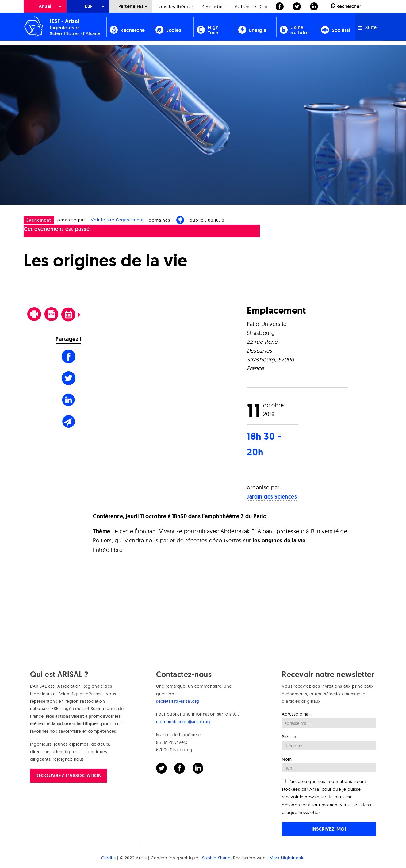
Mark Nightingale (287, 858)
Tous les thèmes (175, 6)
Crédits (108, 858)
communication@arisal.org (183, 722)
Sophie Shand (216, 858)
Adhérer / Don (251, 6)
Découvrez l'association (68, 776)
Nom (287, 759)
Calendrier (214, 6)
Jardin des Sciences (272, 497)
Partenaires (131, 6)
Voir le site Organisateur (117, 220)
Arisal (45, 6)
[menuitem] (45, 6)
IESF (88, 6)
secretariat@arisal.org (178, 701)
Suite (368, 27)
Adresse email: (297, 714)
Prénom (290, 737)
